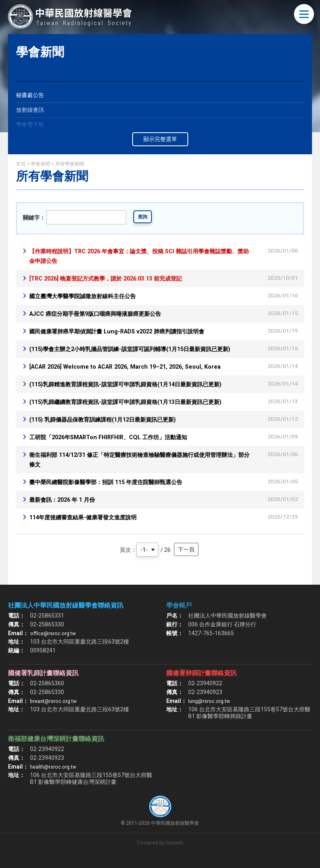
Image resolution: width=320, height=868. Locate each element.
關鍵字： (34, 218)
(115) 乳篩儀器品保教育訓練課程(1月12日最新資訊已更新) (113, 429)
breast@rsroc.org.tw (56, 711)
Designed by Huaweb (160, 852)
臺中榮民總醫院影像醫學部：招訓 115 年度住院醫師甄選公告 (116, 492)
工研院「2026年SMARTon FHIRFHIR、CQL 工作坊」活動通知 (118, 447)
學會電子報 (32, 127)
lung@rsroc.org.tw (211, 711)
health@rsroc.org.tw (56, 776)
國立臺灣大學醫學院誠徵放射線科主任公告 (90, 296)
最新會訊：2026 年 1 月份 (66, 509)
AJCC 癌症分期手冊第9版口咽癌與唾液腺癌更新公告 (104, 314)
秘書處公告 (32, 96)
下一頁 (186, 559)
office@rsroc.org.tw (55, 643)
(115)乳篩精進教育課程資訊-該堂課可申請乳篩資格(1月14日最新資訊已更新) (139, 394)
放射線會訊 (32, 111)
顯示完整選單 (160, 139)
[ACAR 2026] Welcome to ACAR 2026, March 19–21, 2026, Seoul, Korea (135, 376)
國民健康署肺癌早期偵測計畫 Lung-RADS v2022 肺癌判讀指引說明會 (128, 331)
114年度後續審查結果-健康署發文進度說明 (90, 527)
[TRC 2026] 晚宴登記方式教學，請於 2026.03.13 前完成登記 (115, 278)
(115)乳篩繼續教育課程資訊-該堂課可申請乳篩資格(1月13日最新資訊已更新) (139, 411)
